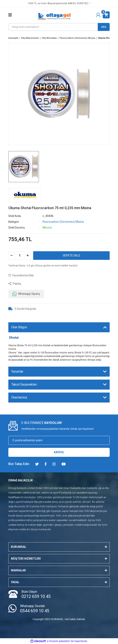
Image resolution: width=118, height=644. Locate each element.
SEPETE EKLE (72, 255)
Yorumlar (17, 371)
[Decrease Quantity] (12, 256)
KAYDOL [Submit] (59, 452)
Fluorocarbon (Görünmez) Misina (63, 222)
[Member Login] (98, 15)
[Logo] (54, 15)
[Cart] (106, 15)
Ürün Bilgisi (19, 327)
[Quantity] (20, 256)
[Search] (59, 27)
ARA (104, 27)
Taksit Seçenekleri (24, 384)
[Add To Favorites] (21, 276)
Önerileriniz (19, 397)
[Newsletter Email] (59, 440)
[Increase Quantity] (28, 256)
